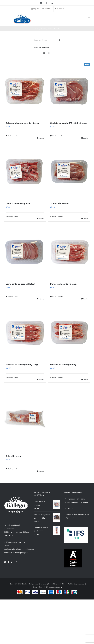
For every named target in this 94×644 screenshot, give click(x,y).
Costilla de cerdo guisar (18, 204)
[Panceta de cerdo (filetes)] (69, 253)
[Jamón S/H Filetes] (69, 172)
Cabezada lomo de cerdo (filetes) (23, 123)
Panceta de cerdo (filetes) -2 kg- (22, 366)
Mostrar (41, 47)
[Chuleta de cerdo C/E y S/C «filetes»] (69, 91)
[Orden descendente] (60, 40)
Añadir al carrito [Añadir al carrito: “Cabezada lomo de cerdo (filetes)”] (13, 136)
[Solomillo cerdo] (25, 420)
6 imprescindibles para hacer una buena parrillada (77, 502)
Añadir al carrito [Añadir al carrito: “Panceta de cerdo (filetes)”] (57, 297)
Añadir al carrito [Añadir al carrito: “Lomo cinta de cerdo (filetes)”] (13, 297)
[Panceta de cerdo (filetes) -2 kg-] (25, 333)
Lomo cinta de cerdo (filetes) (20, 285)
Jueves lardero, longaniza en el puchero (77, 517)
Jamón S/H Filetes (59, 204)
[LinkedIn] (12, 563)
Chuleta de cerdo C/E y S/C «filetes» (69, 123)
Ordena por (40, 40)
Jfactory (59, 588)
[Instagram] (16, 563)
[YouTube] (5, 563)
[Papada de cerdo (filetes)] (69, 333)
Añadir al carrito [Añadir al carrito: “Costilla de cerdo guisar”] (13, 217)
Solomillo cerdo (14, 457)
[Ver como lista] (49, 53)
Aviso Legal (45, 585)
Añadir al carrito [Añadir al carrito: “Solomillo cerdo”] (13, 470)
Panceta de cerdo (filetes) (63, 285)
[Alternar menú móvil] (89, 17)
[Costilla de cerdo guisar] (25, 172)
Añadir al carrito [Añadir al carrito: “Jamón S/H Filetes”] (57, 217)
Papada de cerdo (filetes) (63, 366)
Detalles (41, 138)
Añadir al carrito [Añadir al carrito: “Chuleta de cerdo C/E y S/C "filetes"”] (57, 136)
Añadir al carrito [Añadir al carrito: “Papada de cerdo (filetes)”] (57, 378)
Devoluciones (38, 588)
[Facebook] (8, 563)
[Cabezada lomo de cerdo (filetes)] (25, 91)
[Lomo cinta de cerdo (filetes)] (25, 253)
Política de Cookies (58, 585)
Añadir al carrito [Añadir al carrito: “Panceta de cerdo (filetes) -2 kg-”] (13, 378)
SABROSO (69, 510)
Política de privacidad (76, 585)
